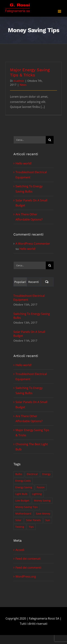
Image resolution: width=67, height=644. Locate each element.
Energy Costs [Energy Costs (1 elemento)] (23, 481)
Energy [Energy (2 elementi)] (46, 474)
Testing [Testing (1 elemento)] (20, 527)
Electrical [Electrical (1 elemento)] (32, 474)
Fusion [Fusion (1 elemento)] (41, 487)
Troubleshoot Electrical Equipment (29, 298)
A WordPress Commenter (33, 244)
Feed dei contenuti (28, 559)
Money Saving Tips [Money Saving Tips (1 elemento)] (27, 507)
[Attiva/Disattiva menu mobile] (60, 11)
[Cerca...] (30, 140)
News (23, 85)
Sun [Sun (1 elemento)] (48, 520)
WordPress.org (26, 576)
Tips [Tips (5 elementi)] (31, 527)
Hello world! (24, 163)
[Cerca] (50, 140)
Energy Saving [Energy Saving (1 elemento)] (24, 487)
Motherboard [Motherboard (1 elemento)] (23, 514)
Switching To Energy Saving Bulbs (32, 316)
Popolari (20, 282)
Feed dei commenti (28, 568)
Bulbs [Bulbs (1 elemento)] (19, 474)
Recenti (33, 282)
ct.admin (19, 81)
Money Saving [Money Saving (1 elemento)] (42, 501)
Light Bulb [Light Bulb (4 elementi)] (21, 494)
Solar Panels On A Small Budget (29, 334)
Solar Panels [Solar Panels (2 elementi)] (33, 520)
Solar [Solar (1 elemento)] (18, 520)
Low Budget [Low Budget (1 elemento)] (22, 501)
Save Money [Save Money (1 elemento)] (43, 514)
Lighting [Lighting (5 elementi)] (37, 494)
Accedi (20, 550)
